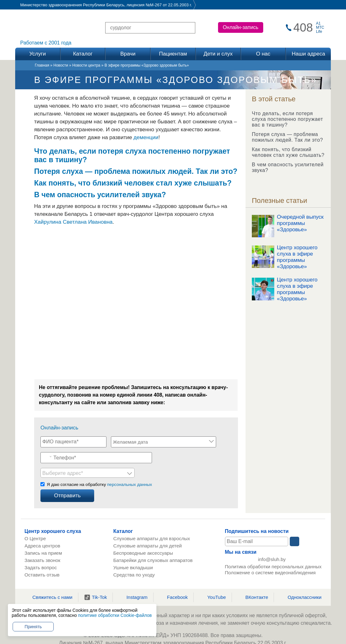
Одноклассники (300, 582)
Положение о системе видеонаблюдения (271, 560)
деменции (146, 137)
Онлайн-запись (241, 27)
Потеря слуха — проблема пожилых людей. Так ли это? (287, 137)
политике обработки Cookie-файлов (115, 615)
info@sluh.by (273, 545)
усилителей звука (129, 195)
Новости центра (86, 65)
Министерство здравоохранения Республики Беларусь (72, 5)
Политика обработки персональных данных (273, 554)
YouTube (213, 582)
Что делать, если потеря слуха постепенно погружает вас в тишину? (287, 119)
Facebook (173, 582)
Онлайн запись (173, 641)
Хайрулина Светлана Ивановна (73, 222)
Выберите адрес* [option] (160, 456)
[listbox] (185, 456)
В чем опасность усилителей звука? (288, 167)
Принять (33, 627)
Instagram (133, 582)
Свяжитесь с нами (49, 582)
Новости (61, 65)
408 (303, 28)
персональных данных (130, 470)
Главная (42, 65)
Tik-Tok (96, 582)
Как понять (54, 183)
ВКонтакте (253, 582)
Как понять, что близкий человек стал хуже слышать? (288, 152)
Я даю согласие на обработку (99, 470)
